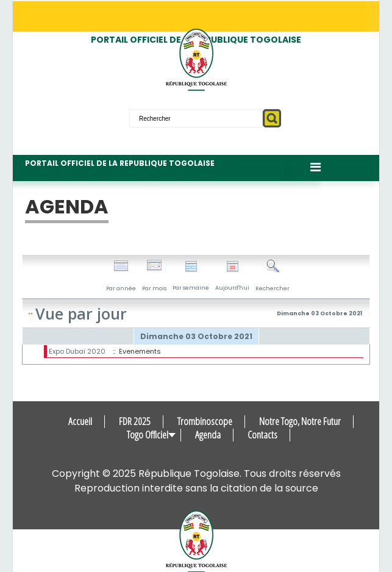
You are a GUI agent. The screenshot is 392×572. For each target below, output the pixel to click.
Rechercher (273, 276)
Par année (121, 276)
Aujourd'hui (232, 276)
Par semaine (191, 276)
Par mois (154, 276)
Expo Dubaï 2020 (77, 351)
